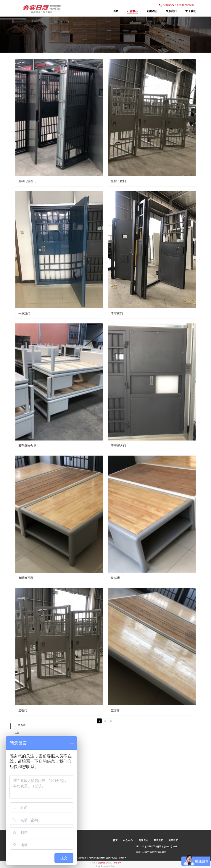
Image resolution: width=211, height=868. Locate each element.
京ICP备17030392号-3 (105, 866)
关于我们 (190, 11)
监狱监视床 (26, 578)
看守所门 (117, 314)
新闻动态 (152, 11)
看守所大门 (119, 446)
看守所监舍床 (27, 446)
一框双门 (24, 314)
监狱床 (116, 578)
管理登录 (117, 863)
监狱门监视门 (27, 181)
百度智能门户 (103, 863)
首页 (116, 11)
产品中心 (132, 11)
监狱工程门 (119, 181)
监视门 (23, 710)
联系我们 (171, 11)
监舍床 (116, 710)
